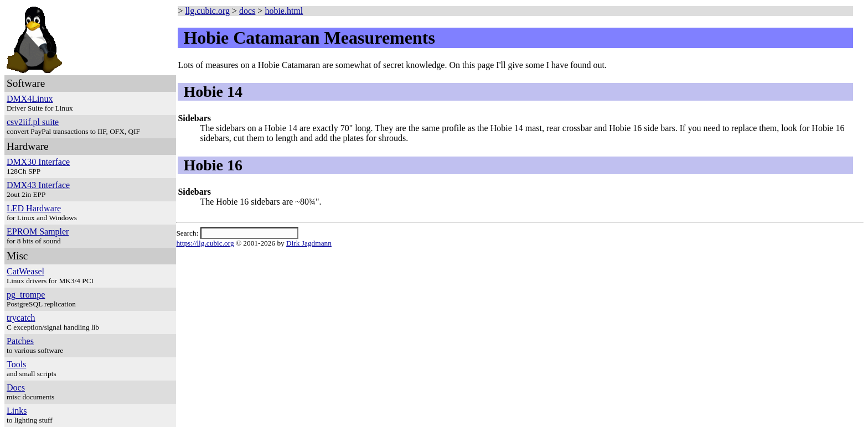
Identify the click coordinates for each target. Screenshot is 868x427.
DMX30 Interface (38, 162)
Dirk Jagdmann (309, 243)
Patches (20, 341)
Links (17, 411)
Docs (16, 387)
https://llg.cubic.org (205, 243)
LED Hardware (34, 208)
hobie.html (284, 11)
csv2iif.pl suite (33, 122)
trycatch (21, 318)
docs (247, 11)
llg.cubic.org (207, 11)
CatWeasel (25, 271)
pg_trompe (26, 295)
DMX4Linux (30, 99)
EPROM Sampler (38, 231)
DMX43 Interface (38, 185)
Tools (16, 364)
